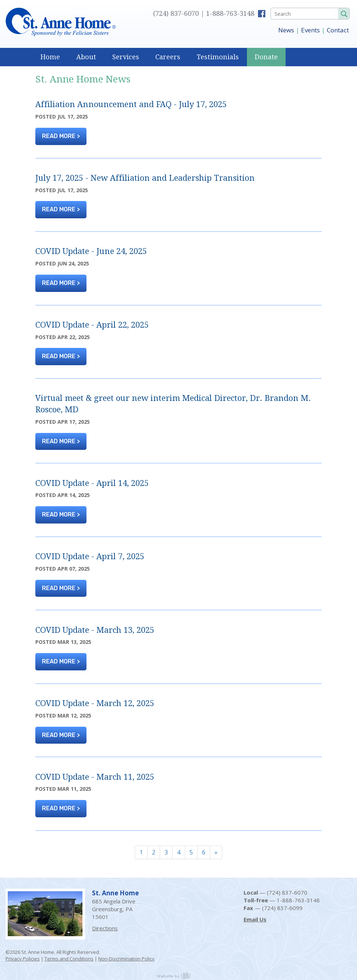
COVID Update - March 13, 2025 (95, 630)
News (286, 30)
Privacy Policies (23, 959)
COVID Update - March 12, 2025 (95, 703)
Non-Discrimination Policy (126, 959)
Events (310, 30)
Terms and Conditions (69, 959)
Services (126, 57)
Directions (105, 928)
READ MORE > (61, 136)
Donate (266, 57)
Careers (168, 57)
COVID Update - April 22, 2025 (92, 325)
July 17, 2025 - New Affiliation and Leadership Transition (145, 178)
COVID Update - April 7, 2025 (90, 556)
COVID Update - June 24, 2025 (91, 251)
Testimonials (218, 57)
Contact (338, 30)
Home (50, 57)
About (86, 57)
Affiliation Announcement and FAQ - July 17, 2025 (131, 104)
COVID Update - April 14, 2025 (92, 483)
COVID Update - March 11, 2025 (95, 777)
